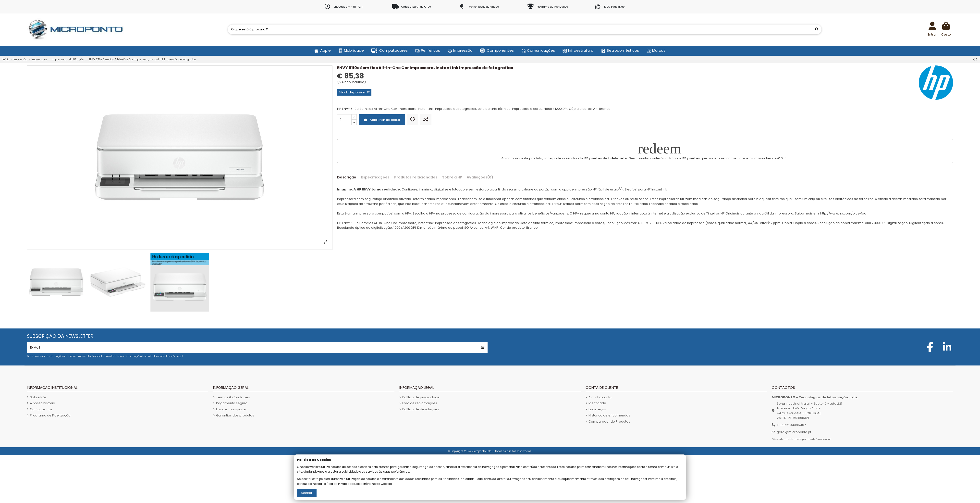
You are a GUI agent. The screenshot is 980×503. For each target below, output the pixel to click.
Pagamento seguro (232, 403)
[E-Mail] (253, 348)
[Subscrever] (483, 348)
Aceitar (307, 493)
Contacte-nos (41, 409)
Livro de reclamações (420, 403)
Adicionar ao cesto (382, 120)
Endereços (597, 409)
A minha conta (600, 397)
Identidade (597, 403)
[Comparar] (426, 120)
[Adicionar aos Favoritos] (413, 120)
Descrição (347, 177)
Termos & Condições (233, 397)
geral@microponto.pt (794, 432)
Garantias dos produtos (235, 415)
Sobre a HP (452, 177)
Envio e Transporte (231, 409)
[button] (323, 51)
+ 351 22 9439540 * (791, 425)
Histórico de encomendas (609, 415)
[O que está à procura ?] (817, 29)
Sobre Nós (38, 397)
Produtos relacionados (416, 177)
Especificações (375, 177)
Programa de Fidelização (50, 415)
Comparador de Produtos (609, 421)
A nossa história (43, 403)
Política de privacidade (421, 397)
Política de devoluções (421, 409)
